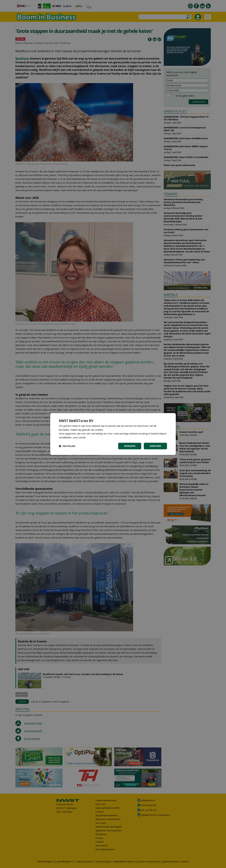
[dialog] (113, 434)
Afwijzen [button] (130, 446)
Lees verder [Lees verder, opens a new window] (79, 437)
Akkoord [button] (155, 446)
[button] (67, 446)
